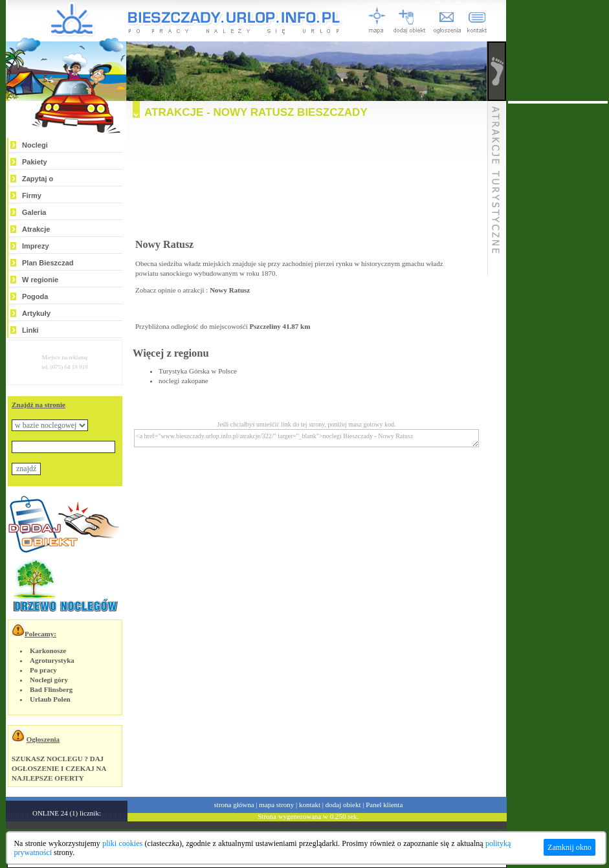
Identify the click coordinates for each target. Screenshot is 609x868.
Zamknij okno (570, 847)
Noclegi (35, 145)
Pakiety (35, 162)
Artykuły (36, 313)
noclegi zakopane (183, 381)
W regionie (40, 280)
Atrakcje (36, 229)
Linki (30, 330)
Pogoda (35, 296)
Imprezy (36, 246)
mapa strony (276, 805)
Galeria (34, 212)
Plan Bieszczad (48, 263)
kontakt (310, 805)
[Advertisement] (306, 182)
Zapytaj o (38, 179)
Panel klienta (384, 805)
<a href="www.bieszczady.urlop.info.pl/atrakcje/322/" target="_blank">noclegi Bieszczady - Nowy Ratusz (306, 438)
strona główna (234, 805)
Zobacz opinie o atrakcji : (193, 290)
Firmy (32, 195)
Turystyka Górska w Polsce (198, 371)
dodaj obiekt (343, 805)
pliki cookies (122, 843)
